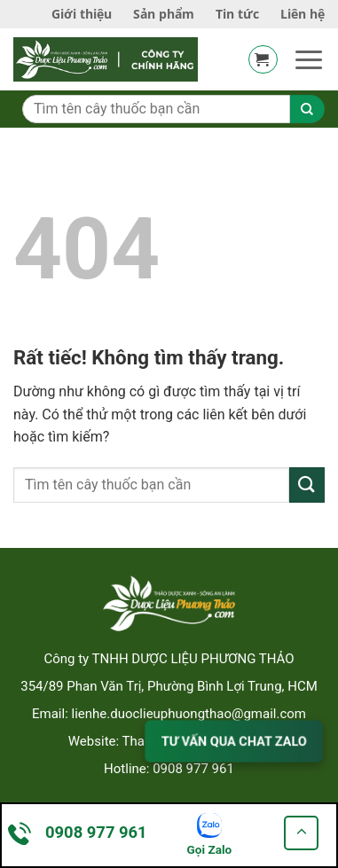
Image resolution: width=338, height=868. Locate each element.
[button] (263, 59)
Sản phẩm (164, 14)
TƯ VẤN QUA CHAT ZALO (234, 741)
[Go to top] (301, 833)
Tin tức (237, 14)
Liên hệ (303, 14)
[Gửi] (307, 485)
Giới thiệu (82, 14)
